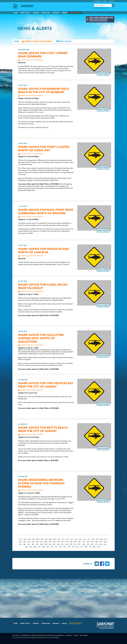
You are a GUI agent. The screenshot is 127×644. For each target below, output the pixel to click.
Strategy (36, 13)
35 (75, 542)
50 (50, 544)
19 (97, 539)
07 (46, 539)
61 (96, 544)
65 (31, 547)
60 (92, 544)
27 (41, 542)
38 (88, 542)
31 (58, 542)
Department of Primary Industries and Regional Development (42, 636)
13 (72, 539)
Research (56, 13)
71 (56, 547)
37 (84, 542)
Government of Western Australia (15, 6)
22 (20, 542)
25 (33, 542)
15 (80, 539)
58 (84, 544)
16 (84, 539)
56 (75, 544)
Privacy (76, 636)
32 (62, 542)
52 (58, 544)
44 (24, 544)
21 (105, 539)
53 (62, 544)
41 (101, 542)
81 (98, 547)
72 (60, 547)
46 (33, 544)
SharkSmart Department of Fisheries (106, 625)
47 (37, 544)
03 (29, 539)
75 (73, 547)
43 (20, 544)
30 (54, 542)
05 (38, 539)
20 (101, 539)
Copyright (69, 636)
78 (86, 547)
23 (24, 542)
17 (88, 539)
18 (93, 539)
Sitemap (105, 1)
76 (77, 547)
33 (67, 542)
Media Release (65, 41)
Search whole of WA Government (102, 8)
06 (42, 539)
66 (35, 547)
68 (43, 547)
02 (25, 539)
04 (33, 539)
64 (26, 547)
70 (52, 547)
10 (59, 539)
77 (81, 547)
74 (69, 547)
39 (92, 542)
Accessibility (97, 1)
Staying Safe (46, 13)
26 (37, 542)
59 (88, 544)
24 (29, 542)
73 (65, 547)
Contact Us (111, 1)
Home (16, 13)
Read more (103, 74)
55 (71, 544)
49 (46, 544)
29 (50, 542)
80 (94, 547)
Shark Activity (25, 13)
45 (29, 544)
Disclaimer (84, 636)
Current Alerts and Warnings (38, 41)
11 (63, 539)
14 (76, 539)
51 (54, 544)
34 (71, 542)
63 (105, 544)
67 (39, 547)
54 (67, 544)
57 (79, 544)
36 (79, 542)
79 (90, 547)
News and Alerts (75, 13)
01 (21, 539)
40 (96, 542)
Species (64, 13)
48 (41, 544)
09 (55, 539)
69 (48, 547)
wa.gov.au (16, 636)
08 (50, 539)
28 (46, 542)
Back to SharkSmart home (28, 6)
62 (101, 544)
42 (105, 542)
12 (67, 539)
